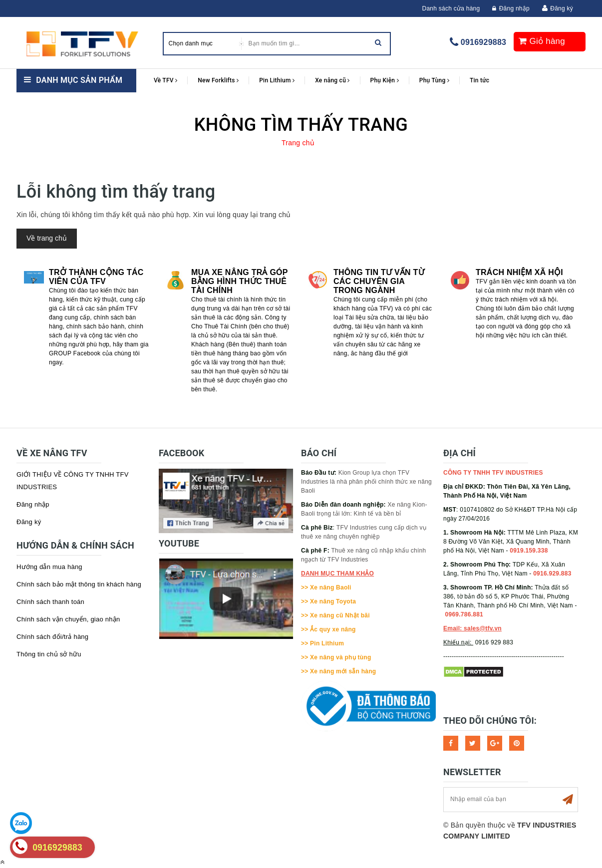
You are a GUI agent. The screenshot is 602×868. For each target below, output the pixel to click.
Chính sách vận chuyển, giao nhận (68, 619)
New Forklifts (218, 80)
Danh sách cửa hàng (451, 8)
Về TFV (165, 80)
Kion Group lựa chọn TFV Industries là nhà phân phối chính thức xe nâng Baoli (366, 482)
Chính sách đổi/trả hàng (52, 637)
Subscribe (568, 800)
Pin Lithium (277, 80)
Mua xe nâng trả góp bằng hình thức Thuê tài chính (239, 281)
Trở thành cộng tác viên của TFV (96, 277)
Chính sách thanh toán (50, 602)
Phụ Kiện (385, 80)
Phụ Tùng (434, 80)
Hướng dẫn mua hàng (49, 567)
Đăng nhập (511, 8)
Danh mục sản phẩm (79, 80)
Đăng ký (562, 8)
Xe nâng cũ (332, 80)
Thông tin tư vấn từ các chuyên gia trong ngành (379, 281)
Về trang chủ (47, 238)
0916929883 (483, 42)
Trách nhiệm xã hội (519, 272)
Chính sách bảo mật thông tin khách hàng (79, 584)
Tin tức (479, 80)
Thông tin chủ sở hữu (49, 654)
